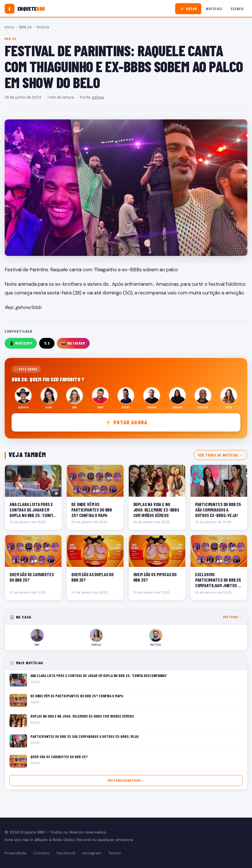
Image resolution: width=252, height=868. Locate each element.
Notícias (214, 9)
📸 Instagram (73, 343)
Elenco (237, 9)
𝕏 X (47, 343)
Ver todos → (233, 617)
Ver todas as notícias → (221, 455)
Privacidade (16, 853)
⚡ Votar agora (126, 422)
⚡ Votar (188, 9)
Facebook (66, 853)
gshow (98, 97)
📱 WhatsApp (21, 343)
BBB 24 (25, 27)
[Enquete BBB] (25, 9)
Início (9, 27)
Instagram (92, 853)
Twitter (115, 853)
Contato (41, 853)
